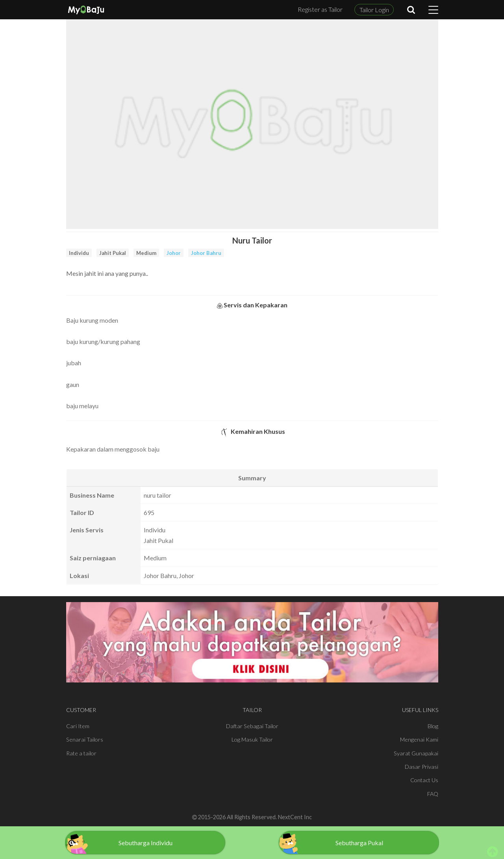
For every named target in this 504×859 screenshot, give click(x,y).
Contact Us (424, 780)
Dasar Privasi (422, 767)
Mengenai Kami (419, 739)
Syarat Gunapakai (416, 753)
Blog (433, 726)
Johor (174, 253)
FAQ (433, 794)
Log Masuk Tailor (252, 739)
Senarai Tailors (85, 739)
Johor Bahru (206, 253)
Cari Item (78, 726)
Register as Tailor (320, 9)
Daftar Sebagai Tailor (252, 726)
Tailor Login (374, 10)
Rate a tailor (81, 753)
